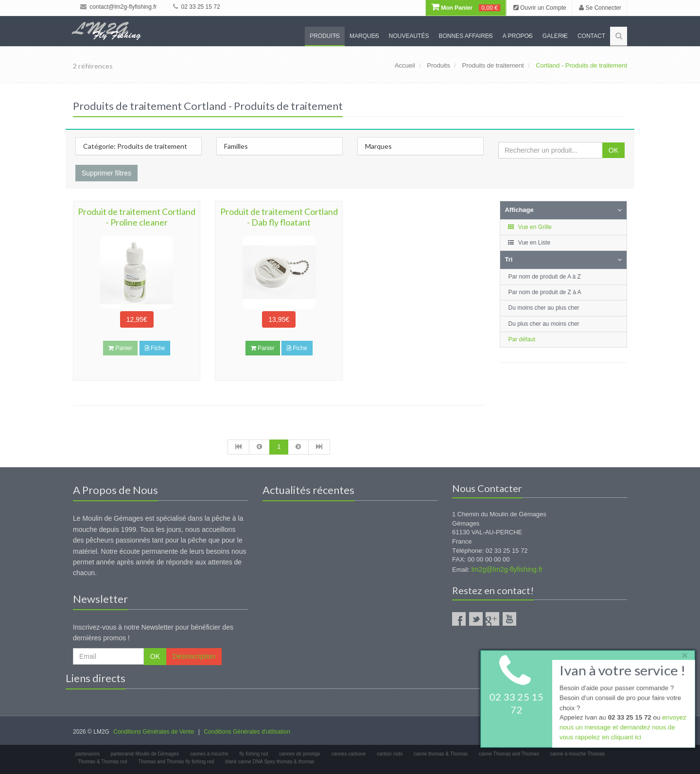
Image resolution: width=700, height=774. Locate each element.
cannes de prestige (300, 754)
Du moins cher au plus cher (544, 308)
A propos (518, 36)
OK (613, 150)
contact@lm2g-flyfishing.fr (119, 7)
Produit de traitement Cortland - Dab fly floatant (279, 217)
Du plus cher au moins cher (544, 324)
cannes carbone (348, 754)
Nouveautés (409, 36)
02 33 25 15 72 (196, 7)
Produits (325, 36)
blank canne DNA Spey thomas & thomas (270, 762)
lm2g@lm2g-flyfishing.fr (507, 569)
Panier (263, 348)
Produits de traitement (493, 65)
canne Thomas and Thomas (509, 754)
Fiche (155, 348)
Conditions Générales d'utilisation (247, 732)
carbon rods (390, 754)
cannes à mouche (209, 754)
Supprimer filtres (106, 173)
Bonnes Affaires (465, 36)
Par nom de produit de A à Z (545, 277)
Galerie (555, 36)
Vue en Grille (530, 227)
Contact (591, 36)
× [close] (682, 654)
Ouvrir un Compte (540, 8)
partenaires (87, 754)
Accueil (405, 65)
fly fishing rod (254, 754)
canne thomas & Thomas (441, 754)
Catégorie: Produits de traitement (135, 146)
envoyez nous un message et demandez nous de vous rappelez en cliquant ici (622, 729)
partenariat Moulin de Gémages (145, 754)
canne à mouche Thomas (578, 754)
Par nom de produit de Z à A (545, 292)
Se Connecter (600, 8)
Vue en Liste (529, 243)
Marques (364, 36)
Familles (236, 146)
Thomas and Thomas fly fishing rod (176, 762)
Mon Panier (466, 8)
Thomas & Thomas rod (103, 762)
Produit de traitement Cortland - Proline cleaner (137, 217)
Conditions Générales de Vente (154, 732)
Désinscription (194, 656)
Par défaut (522, 339)
